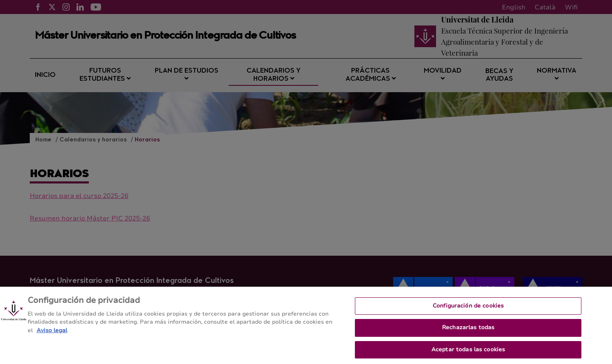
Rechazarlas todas (468, 331)
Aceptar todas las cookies (468, 353)
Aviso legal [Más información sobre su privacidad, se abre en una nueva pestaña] (52, 334)
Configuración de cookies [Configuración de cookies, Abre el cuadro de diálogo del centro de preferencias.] (468, 309)
